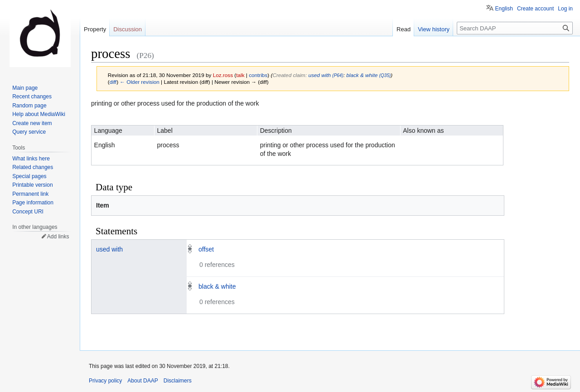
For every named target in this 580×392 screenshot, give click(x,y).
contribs (258, 75)
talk (240, 75)
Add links (58, 237)
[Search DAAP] (515, 28)
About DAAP (143, 381)
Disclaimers (178, 381)
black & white (217, 286)
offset (206, 249)
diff (113, 82)
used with (109, 249)
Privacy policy (105, 381)
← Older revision (140, 82)
